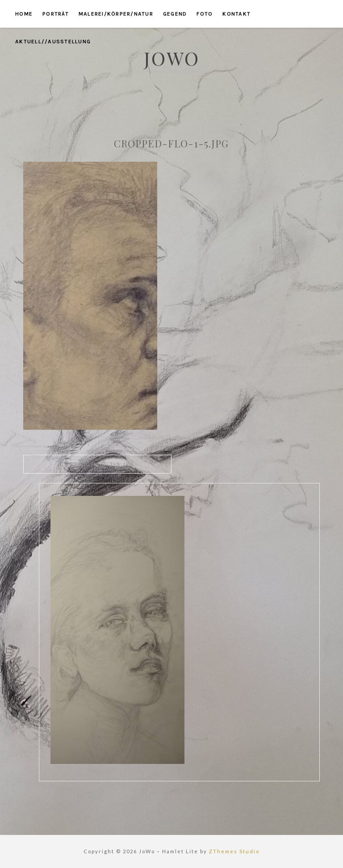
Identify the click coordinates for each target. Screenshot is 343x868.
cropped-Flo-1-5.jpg (98, 464)
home (24, 14)
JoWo (172, 58)
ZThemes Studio (234, 851)
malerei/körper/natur (116, 14)
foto (205, 14)
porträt (56, 14)
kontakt (236, 14)
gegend (175, 14)
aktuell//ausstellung (53, 42)
